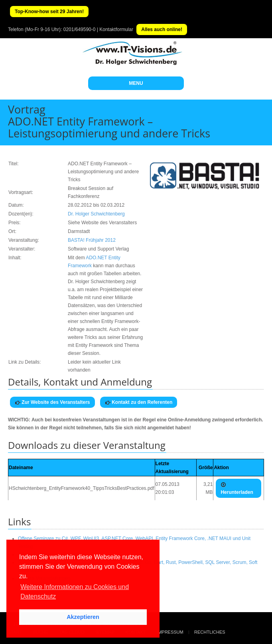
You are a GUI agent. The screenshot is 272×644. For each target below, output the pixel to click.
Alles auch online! (162, 29)
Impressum (170, 632)
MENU (136, 83)
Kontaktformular (116, 29)
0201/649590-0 (80, 29)
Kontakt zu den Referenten (139, 402)
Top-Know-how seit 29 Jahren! (49, 12)
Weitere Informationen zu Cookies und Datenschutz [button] (75, 592)
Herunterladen (237, 488)
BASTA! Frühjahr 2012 (92, 240)
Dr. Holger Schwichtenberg (96, 214)
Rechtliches (210, 632)
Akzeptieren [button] (83, 617)
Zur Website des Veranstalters (52, 402)
